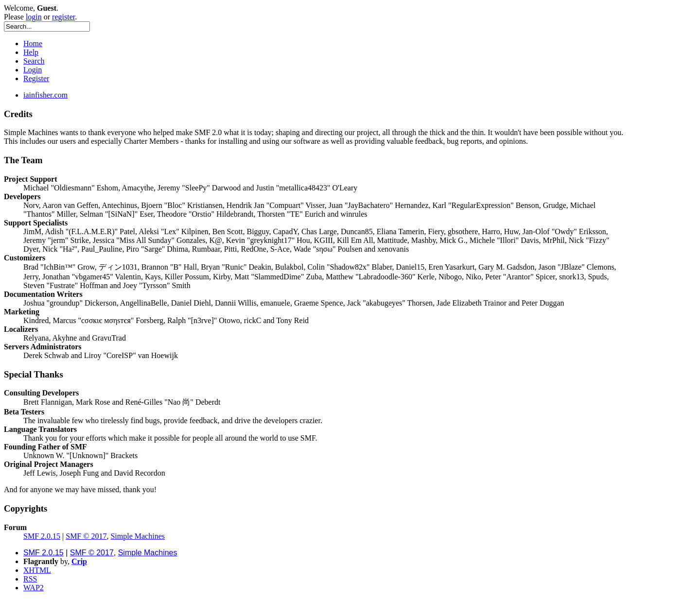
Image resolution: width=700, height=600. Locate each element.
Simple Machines (138, 536)
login (34, 17)
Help (31, 52)
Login (33, 70)
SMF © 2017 (86, 536)
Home (33, 43)
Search (34, 61)
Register (36, 78)
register (63, 17)
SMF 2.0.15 (42, 536)
